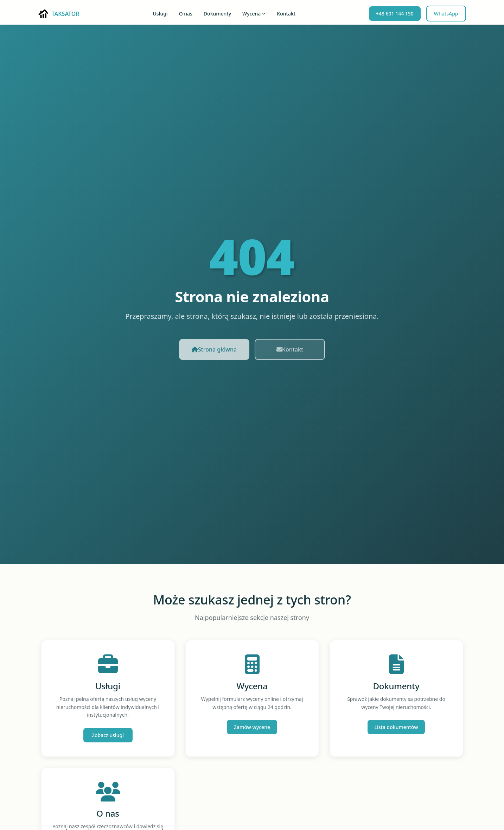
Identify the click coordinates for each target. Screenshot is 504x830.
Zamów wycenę (252, 727)
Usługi (160, 14)
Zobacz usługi (108, 735)
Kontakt (286, 14)
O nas (186, 14)
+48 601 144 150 (395, 14)
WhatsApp (446, 14)
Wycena (254, 14)
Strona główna (214, 353)
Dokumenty (217, 14)
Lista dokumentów (396, 727)
